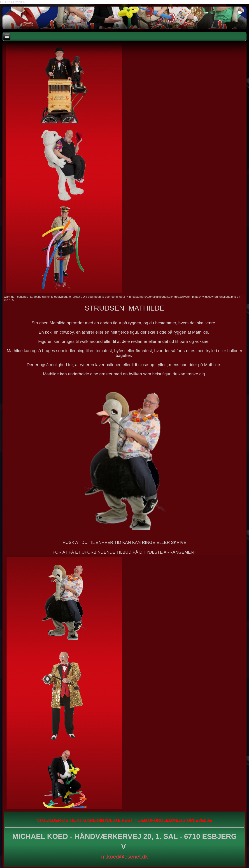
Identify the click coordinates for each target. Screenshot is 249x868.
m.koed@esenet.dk (124, 857)
